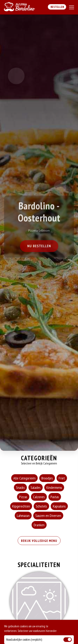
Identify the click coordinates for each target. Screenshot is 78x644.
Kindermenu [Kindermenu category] (54, 487)
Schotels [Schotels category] (41, 506)
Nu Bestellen (39, 247)
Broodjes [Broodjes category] (47, 478)
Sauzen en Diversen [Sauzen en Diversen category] (48, 516)
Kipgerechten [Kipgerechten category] (21, 506)
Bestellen (57, 7)
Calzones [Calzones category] (39, 497)
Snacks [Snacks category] (20, 487)
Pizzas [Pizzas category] (23, 497)
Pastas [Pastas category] (55, 497)
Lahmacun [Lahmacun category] (23, 516)
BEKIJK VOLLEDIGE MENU (39, 541)
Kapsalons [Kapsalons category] (59, 506)
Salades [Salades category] (36, 487)
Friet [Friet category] (62, 478)
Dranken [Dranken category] (39, 525)
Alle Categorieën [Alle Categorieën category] (24, 478)
